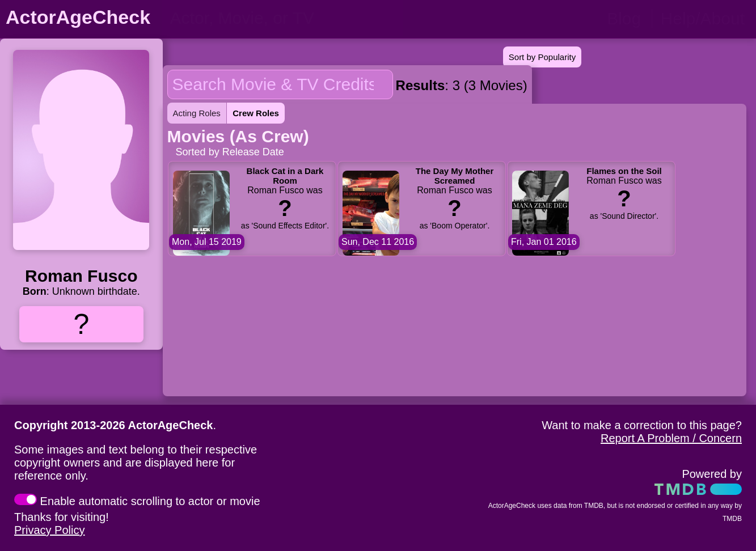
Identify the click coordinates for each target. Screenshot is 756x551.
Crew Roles (256, 113)
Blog (624, 18)
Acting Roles (197, 113)
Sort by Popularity (542, 57)
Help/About (703, 18)
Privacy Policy (49, 530)
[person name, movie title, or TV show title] (282, 18)
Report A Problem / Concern (671, 438)
